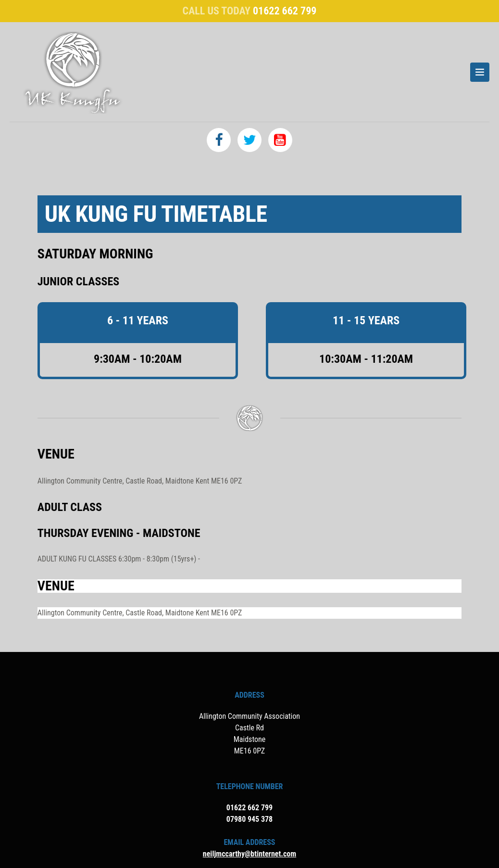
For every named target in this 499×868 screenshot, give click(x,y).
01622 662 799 (249, 808)
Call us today (250, 11)
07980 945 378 (249, 819)
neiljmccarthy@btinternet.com (249, 854)
